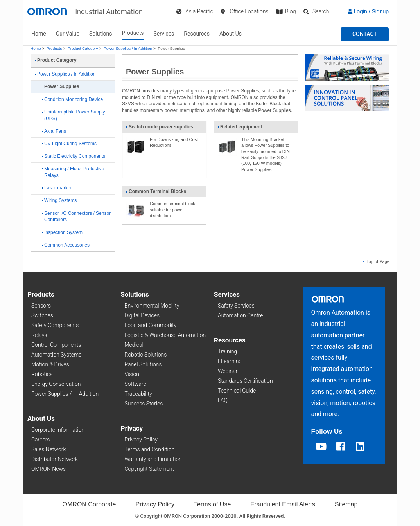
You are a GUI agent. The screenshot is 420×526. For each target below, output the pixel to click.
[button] (365, 34)
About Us (231, 34)
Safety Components (55, 325)
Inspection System (62, 232)
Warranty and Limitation (153, 459)
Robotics (42, 374)
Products (133, 33)
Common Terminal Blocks (156, 193)
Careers (40, 440)
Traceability (138, 394)
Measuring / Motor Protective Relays (73, 172)
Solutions (101, 34)
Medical (134, 345)
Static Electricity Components (74, 156)
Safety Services (236, 306)
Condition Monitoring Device (72, 99)
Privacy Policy (141, 440)
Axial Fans (54, 131)
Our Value (68, 34)
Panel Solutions (143, 364)
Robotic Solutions (146, 355)
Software (136, 384)
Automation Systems (56, 355)
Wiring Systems (59, 200)
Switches (42, 315)
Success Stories (144, 404)
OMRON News (48, 469)
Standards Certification (245, 381)
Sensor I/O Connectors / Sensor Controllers (76, 217)
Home (39, 34)
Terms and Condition (150, 449)
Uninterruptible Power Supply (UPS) (73, 115)
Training (227, 351)
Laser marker (57, 188)
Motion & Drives (50, 364)
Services (164, 34)
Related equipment (240, 128)
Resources (197, 34)
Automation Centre (240, 315)
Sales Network (48, 449)
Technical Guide (237, 391)
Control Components (56, 345)
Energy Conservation (56, 384)
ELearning (230, 361)
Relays (39, 335)
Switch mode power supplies (160, 128)
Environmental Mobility (152, 306)
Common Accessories (66, 245)
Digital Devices (142, 315)
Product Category (83, 48)
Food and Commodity (151, 325)
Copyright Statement (149, 469)
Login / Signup (368, 11)
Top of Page (376, 261)
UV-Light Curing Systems (69, 144)
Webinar (228, 371)
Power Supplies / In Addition (128, 48)
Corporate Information (58, 430)
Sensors (41, 306)
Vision (132, 374)
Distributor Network (55, 459)
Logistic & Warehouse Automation (165, 335)
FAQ (223, 400)
